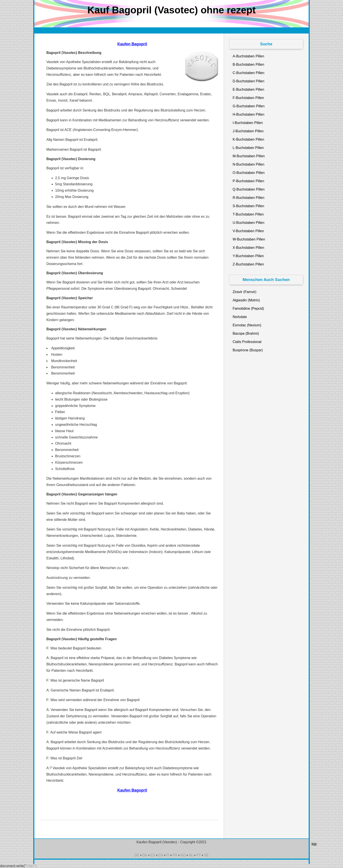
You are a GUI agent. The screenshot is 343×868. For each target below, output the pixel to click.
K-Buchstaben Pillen (248, 139)
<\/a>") (31, 866)
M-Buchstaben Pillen (249, 156)
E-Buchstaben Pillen (248, 89)
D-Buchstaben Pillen (248, 81)
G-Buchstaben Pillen (248, 106)
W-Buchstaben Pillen (249, 239)
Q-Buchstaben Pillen (248, 189)
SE (206, 855)
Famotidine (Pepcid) (248, 308)
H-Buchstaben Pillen (248, 114)
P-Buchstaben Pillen (248, 181)
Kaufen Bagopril (132, 44)
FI (168, 855)
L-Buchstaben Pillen (248, 148)
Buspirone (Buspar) (248, 350)
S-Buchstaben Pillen (248, 206)
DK (145, 855)
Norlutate (240, 317)
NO (183, 855)
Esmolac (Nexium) (247, 325)
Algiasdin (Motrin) (246, 300)
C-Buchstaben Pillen (248, 73)
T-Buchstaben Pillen (248, 214)
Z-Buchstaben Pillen (248, 264)
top (314, 844)
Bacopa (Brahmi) (246, 333)
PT (199, 855)
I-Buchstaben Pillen (248, 123)
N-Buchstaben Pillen (248, 164)
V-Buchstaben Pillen (248, 231)
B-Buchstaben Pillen (248, 65)
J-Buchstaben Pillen (248, 131)
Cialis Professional (247, 342)
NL (191, 855)
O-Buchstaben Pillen (248, 173)
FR (175, 855)
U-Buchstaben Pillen (248, 223)
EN (161, 855)
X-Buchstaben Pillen (248, 248)
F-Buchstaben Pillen (248, 98)
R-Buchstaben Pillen (248, 198)
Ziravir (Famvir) (244, 292)
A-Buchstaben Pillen (248, 56)
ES (153, 855)
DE (137, 855)
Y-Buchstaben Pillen (248, 256)
